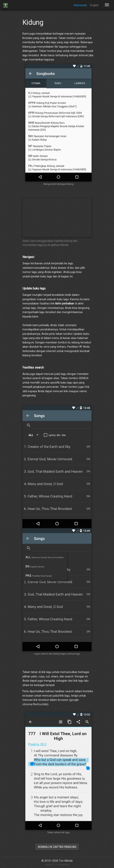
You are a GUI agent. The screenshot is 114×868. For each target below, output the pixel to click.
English (94, 5)
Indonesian (80, 5)
